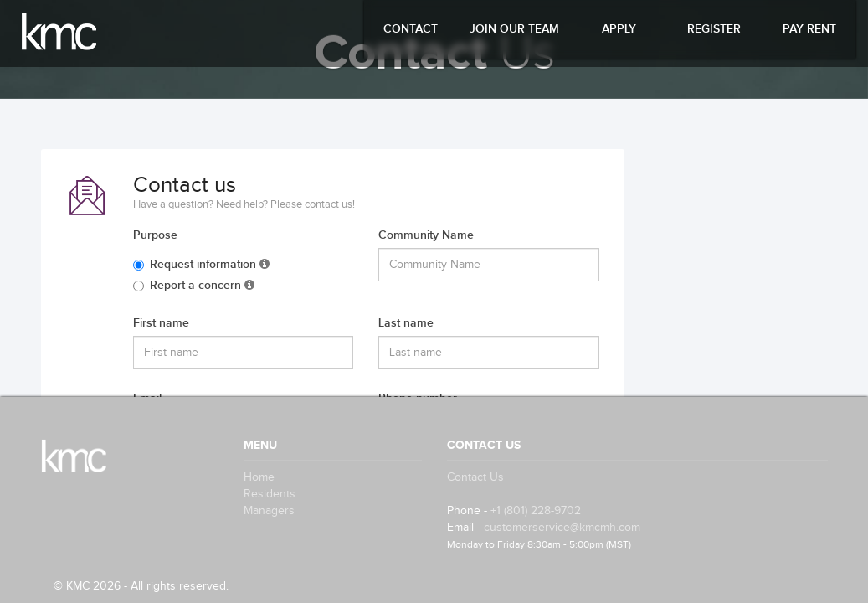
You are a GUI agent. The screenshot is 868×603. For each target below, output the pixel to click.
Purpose (155, 235)
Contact (411, 29)
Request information (201, 264)
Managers (269, 511)
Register (714, 29)
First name (161, 323)
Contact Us (475, 477)
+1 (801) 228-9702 (536, 511)
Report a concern (194, 285)
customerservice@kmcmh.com (562, 528)
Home (259, 477)
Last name (406, 323)
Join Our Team (514, 29)
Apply (619, 29)
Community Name (426, 235)
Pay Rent (809, 29)
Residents (270, 494)
